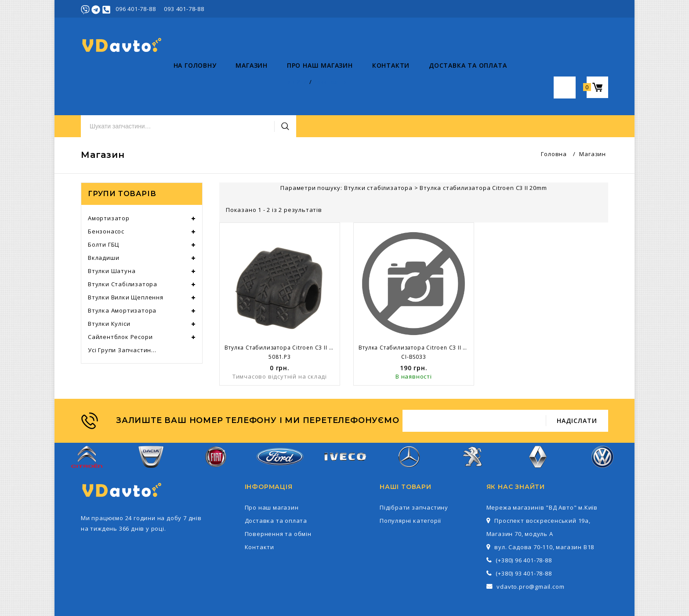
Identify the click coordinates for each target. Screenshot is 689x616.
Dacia (151, 419)
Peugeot (473, 419)
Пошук (456, 45)
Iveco (344, 419)
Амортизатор (109, 176)
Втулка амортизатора (122, 268)
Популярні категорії (410, 478)
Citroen (87, 419)
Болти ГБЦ (103, 202)
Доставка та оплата (375, 84)
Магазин (159, 84)
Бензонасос (106, 189)
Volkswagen (602, 419)
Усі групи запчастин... (122, 308)
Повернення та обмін (278, 492)
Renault (538, 419)
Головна (554, 112)
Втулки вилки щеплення (126, 255)
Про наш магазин (227, 84)
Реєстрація (591, 9)
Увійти (558, 9)
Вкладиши (103, 215)
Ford (280, 419)
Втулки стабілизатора (123, 242)
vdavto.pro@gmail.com (530, 544)
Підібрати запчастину (414, 465)
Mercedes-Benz (409, 419)
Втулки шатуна (112, 229)
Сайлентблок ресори (120, 295)
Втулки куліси (109, 281)
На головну (102, 84)
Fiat (216, 419)
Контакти (298, 84)
